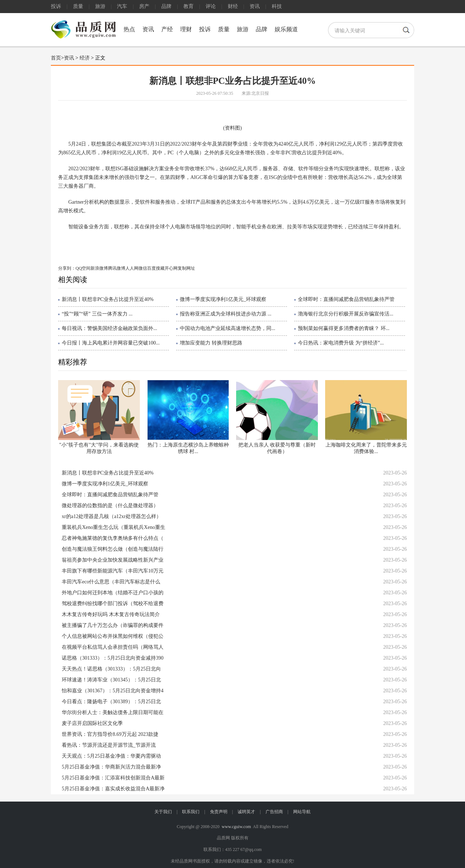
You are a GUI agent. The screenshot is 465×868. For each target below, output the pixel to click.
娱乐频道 (286, 29)
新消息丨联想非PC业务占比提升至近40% (108, 299)
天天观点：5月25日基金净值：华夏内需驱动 (111, 756)
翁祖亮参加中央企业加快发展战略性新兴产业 (113, 560)
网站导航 (302, 812)
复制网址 (186, 268)
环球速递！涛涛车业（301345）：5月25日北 (111, 680)
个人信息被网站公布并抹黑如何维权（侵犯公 (113, 636)
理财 (186, 29)
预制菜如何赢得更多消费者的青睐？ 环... (344, 328)
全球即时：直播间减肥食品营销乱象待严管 (346, 299)
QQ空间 (83, 268)
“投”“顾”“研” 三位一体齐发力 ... (97, 314)
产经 (167, 29)
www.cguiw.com (236, 827)
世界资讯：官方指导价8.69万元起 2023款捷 (110, 734)
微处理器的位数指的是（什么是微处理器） (110, 506)
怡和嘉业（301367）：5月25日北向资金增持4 (113, 691)
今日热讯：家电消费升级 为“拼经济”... (341, 343)
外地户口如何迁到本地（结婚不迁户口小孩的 (113, 593)
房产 (144, 6)
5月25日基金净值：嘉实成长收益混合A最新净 (113, 789)
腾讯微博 (117, 268)
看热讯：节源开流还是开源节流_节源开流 (109, 745)
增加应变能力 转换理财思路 (211, 343)
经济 (85, 58)
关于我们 (163, 812)
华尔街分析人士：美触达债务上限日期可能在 (113, 712)
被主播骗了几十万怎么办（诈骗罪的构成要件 (113, 625)
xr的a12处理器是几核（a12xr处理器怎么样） (112, 516)
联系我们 (191, 812)
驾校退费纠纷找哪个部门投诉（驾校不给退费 (113, 604)
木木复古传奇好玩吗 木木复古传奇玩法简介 (111, 614)
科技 (277, 6)
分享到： (67, 268)
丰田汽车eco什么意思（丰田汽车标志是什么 (111, 582)
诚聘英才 (246, 812)
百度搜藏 (156, 268)
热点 (129, 29)
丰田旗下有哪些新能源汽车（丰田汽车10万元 (113, 571)
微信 (143, 268)
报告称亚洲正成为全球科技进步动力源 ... (226, 314)
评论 (211, 6)
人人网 (132, 268)
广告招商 (274, 812)
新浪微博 (99, 268)
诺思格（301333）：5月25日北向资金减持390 (113, 658)
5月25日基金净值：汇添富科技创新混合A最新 (113, 778)
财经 (233, 6)
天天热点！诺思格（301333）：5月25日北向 (111, 669)
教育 (189, 6)
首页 (56, 58)
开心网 (171, 268)
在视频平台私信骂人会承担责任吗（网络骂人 (113, 647)
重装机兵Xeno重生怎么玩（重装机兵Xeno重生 (114, 527)
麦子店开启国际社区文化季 (92, 723)
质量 (78, 6)
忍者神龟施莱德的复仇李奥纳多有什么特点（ (113, 538)
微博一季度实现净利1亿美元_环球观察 (223, 299)
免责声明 (219, 812)
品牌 (166, 6)
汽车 (122, 6)
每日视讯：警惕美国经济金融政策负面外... (110, 328)
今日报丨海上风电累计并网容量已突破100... (111, 343)
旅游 (100, 6)
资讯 (255, 6)
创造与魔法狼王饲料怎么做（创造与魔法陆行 (113, 549)
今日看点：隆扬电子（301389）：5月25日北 (111, 702)
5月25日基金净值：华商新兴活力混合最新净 (111, 767)
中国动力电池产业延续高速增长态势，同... (228, 328)
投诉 (56, 6)
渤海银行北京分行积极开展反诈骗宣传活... (346, 314)
